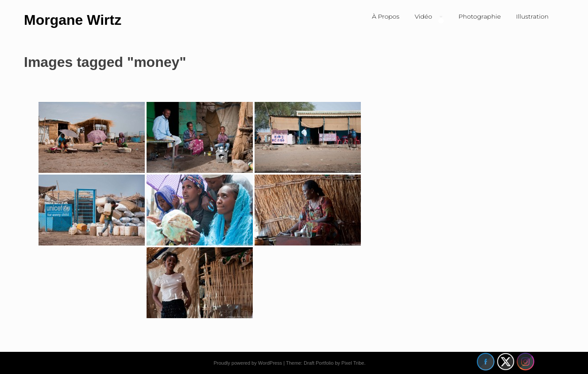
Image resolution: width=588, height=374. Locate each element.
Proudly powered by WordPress (248, 363)
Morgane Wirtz (73, 20)
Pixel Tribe (353, 363)
